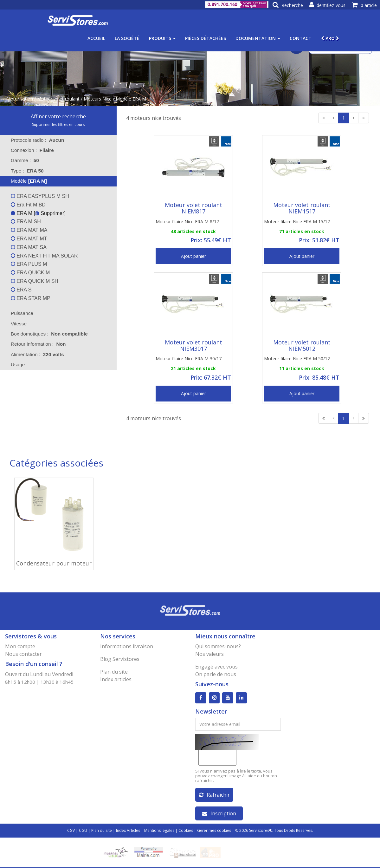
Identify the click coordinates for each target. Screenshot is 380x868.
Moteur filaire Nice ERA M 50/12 (297, 359)
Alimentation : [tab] (37, 354)
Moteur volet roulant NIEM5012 (302, 345)
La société (127, 38)
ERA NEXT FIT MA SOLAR (44, 256)
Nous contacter (23, 654)
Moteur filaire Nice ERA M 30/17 (189, 359)
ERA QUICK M (30, 273)
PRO (330, 38)
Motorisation (20, 99)
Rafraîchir (214, 795)
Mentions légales (159, 831)
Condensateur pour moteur (54, 563)
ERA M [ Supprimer (37, 213)
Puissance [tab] (18, 313)
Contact (301, 38)
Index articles (116, 679)
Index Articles (128, 831)
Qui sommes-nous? (218, 646)
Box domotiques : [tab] (49, 334)
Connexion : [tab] (32, 150)
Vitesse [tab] (15, 324)
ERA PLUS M (29, 264)
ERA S (21, 290)
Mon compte (20, 646)
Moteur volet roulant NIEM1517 (302, 208)
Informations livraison (127, 646)
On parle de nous (216, 674)
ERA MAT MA (29, 230)
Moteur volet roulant (58, 99)
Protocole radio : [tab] (38, 140)
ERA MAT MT (29, 239)
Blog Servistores (120, 659)
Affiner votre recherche (58, 116)
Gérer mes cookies (214, 831)
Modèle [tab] (25, 181)
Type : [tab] (27, 171)
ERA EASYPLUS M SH (40, 196)
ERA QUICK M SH (35, 281)
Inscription (219, 814)
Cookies (186, 831)
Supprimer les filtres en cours (58, 124)
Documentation (258, 38)
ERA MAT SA (29, 247)
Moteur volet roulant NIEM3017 (193, 345)
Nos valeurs (209, 654)
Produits (162, 38)
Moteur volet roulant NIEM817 (193, 208)
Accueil (96, 38)
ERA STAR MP (31, 298)
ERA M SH (26, 222)
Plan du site (114, 672)
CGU (83, 831)
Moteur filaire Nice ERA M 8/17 (187, 222)
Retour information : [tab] (38, 344)
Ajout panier (193, 256)
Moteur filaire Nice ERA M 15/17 (297, 222)
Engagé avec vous (216, 667)
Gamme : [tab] (25, 160)
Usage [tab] (14, 365)
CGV (71, 831)
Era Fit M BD (28, 205)
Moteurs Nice (98, 99)
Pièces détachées (206, 38)
